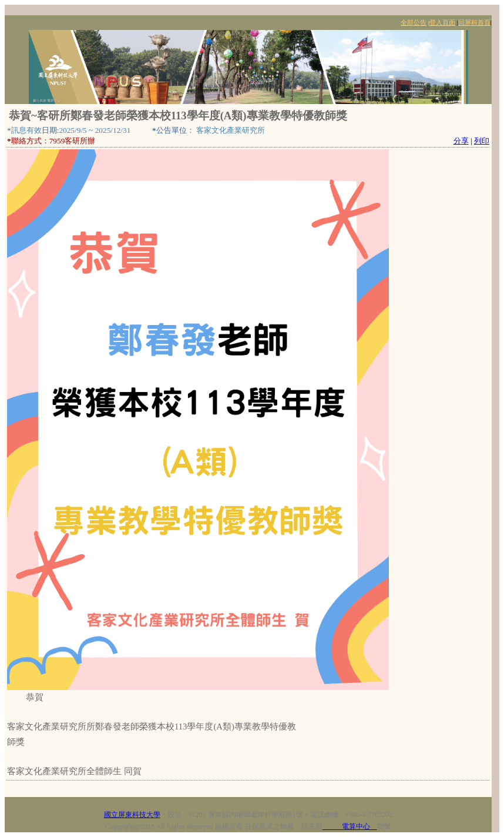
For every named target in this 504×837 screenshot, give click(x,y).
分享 (461, 141)
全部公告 (414, 23)
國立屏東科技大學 (132, 815)
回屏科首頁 (474, 23)
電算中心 (350, 826)
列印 (482, 141)
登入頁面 (442, 23)
